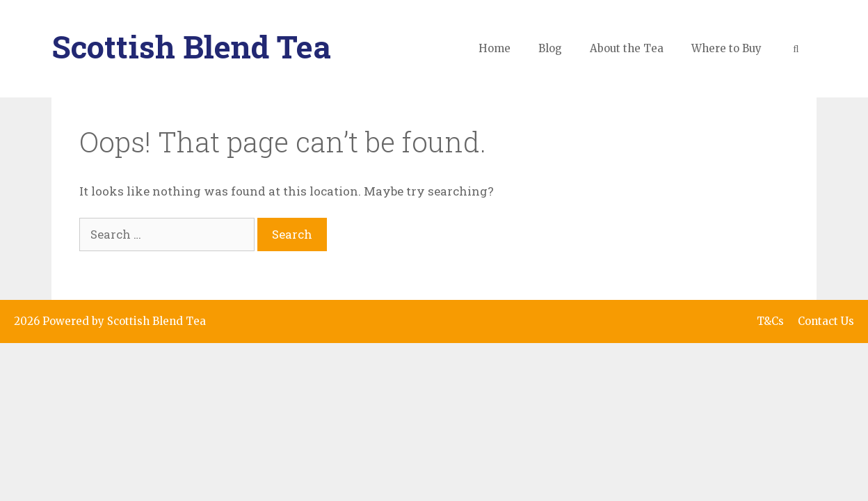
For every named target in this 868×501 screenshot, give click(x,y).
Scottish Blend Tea (191, 46)
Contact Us (826, 321)
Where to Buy (726, 48)
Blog (550, 48)
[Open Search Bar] (796, 49)
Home (495, 48)
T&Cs (770, 321)
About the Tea (627, 48)
